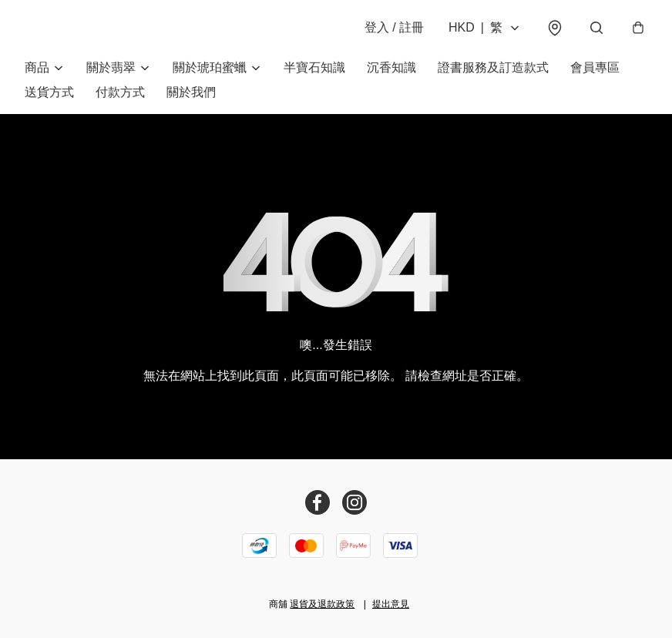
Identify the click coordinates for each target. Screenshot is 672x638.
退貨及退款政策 (322, 604)
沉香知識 (391, 67)
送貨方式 (49, 92)
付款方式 (120, 92)
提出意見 (391, 604)
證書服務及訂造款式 (493, 67)
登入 (394, 27)
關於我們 (191, 92)
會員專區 (595, 67)
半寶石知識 (314, 67)
